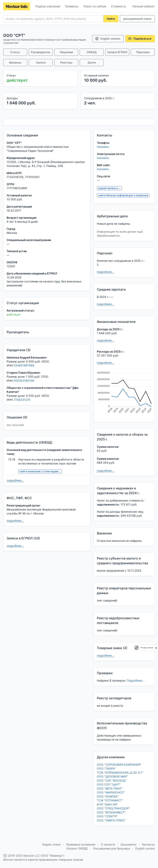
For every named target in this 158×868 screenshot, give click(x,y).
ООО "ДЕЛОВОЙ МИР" (112, 776)
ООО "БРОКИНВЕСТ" (111, 812)
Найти (111, 19)
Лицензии (66, 52)
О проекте (108, 844)
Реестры (66, 62)
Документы (129, 844)
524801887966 (24, 365)
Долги (92, 62)
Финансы (15, 62)
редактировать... (109, 188)
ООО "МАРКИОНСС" (111, 792)
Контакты (148, 844)
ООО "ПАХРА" (106, 769)
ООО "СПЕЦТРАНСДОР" (113, 808)
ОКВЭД (92, 52)
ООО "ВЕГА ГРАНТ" (110, 788)
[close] (156, 648)
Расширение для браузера (112, 848)
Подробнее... (136, 680)
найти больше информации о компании (123, 195)
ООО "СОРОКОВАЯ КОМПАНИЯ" (119, 765)
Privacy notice (147, 648)
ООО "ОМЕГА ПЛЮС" (111, 820)
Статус (15, 52)
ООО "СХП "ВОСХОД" (112, 780)
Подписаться (140, 39)
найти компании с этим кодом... (40, 471)
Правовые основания (81, 844)
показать (103, 147)
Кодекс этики (51, 844)
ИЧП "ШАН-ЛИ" (107, 804)
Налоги (41, 62)
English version (108, 39)
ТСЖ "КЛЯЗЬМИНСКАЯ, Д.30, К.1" (120, 772)
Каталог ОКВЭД (77, 848)
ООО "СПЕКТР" (107, 816)
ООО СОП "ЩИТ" (109, 784)
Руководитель (41, 52)
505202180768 (24, 381)
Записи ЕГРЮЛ (117, 52)
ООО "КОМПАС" (108, 796)
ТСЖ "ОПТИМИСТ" (110, 800)
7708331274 (22, 400)
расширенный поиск (137, 19)
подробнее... (15, 480)
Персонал (143, 52)
